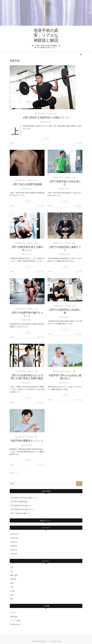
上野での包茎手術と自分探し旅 (65, 311)
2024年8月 (14, 546)
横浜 (12, 599)
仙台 (54, 371)
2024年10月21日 (26, 445)
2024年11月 (14, 534)
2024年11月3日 (26, 383)
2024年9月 (14, 542)
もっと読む (46, 138)
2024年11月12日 (64, 254)
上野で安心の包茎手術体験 (27, 184)
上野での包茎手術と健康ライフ (65, 248)
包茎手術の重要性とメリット (27, 440)
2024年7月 (14, 550)
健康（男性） (42, 113)
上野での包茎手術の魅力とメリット (27, 314)
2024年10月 (14, 538)
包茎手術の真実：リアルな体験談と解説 (46, 35)
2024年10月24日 (64, 383)
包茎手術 (49, 113)
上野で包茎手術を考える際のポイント (27, 248)
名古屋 (12, 591)
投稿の (14, 616)
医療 (55, 113)
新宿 (12, 595)
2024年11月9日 (26, 320)
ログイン (13, 612)
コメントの (15, 620)
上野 (35, 113)
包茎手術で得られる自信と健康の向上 (65, 377)
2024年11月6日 (64, 317)
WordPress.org (15, 624)
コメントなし (78, 143)
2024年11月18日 (64, 189)
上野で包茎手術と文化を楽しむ (65, 183)
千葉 (12, 587)
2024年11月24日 (45, 122)
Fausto (12, 143)
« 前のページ (14, 473)
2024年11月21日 (26, 189)
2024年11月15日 (26, 254)
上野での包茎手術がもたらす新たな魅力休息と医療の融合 (27, 377)
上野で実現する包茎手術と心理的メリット (46, 117)
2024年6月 (14, 554)
